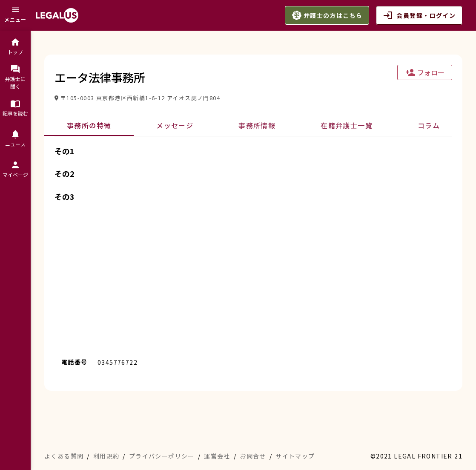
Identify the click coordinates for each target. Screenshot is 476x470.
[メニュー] (15, 15)
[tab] (89, 126)
